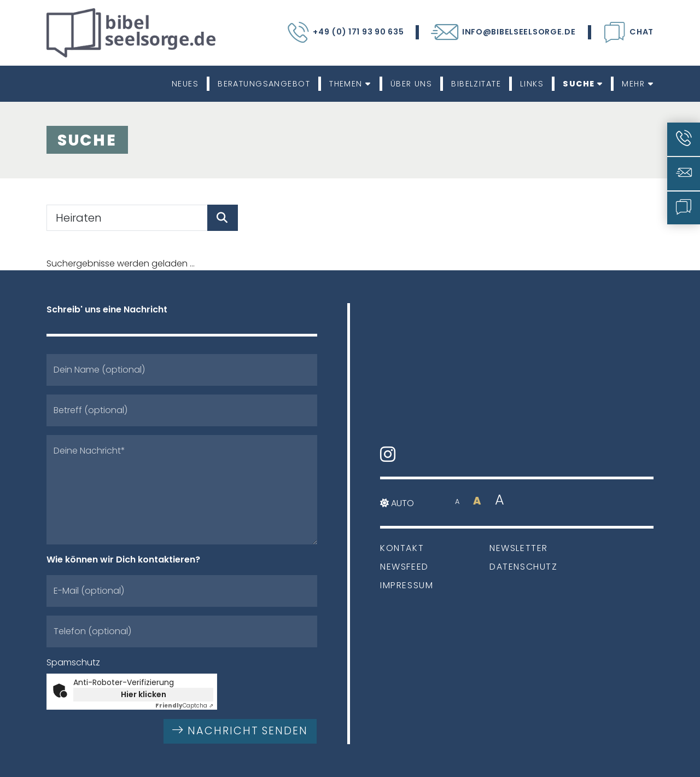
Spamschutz (73, 662)
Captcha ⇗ (184, 706)
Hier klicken (144, 694)
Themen (350, 84)
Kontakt (402, 548)
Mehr (638, 84)
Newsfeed (404, 567)
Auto (397, 503)
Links (532, 84)
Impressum (407, 585)
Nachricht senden (240, 731)
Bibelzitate (476, 84)
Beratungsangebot (264, 84)
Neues (185, 84)
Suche (583, 84)
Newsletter (519, 548)
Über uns (412, 84)
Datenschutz (524, 567)
